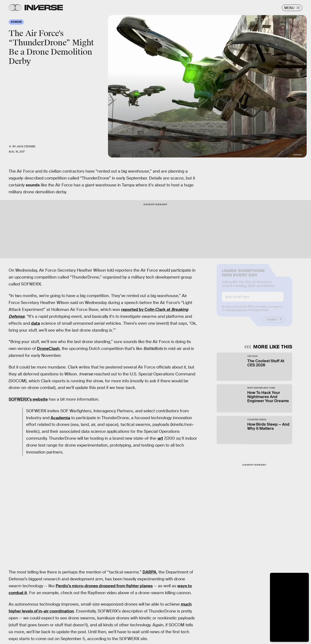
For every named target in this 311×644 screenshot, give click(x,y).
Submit (272, 323)
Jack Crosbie (26, 146)
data (36, 323)
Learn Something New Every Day (243, 275)
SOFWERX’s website (28, 399)
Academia (60, 418)
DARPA (149, 572)
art (160, 438)
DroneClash (48, 349)
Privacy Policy (261, 313)
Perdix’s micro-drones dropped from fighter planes (104, 586)
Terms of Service (236, 313)
